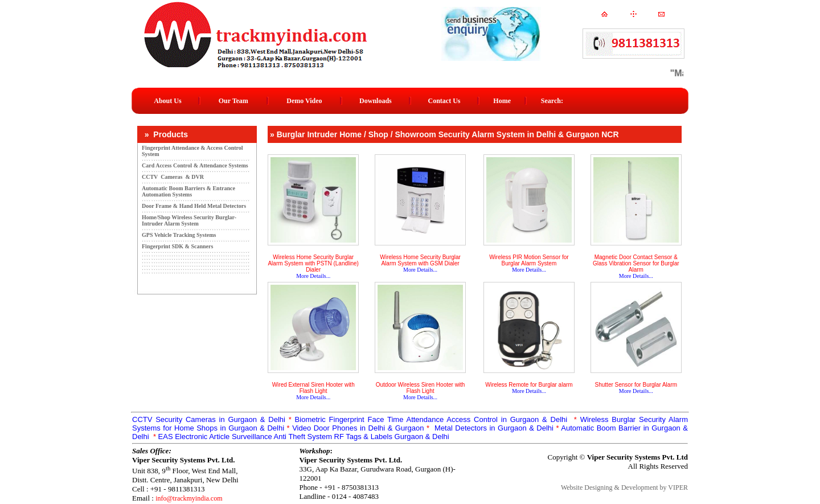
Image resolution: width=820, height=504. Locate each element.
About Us (167, 101)
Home (502, 101)
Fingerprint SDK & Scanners (177, 246)
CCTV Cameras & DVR (173, 177)
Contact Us (444, 101)
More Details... (313, 276)
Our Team (233, 101)
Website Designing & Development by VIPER (624, 487)
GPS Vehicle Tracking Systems (179, 235)
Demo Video (304, 101)
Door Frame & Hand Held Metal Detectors (194, 206)
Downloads (376, 101)
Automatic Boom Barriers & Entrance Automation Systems (188, 191)
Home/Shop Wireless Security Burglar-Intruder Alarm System (189, 220)
